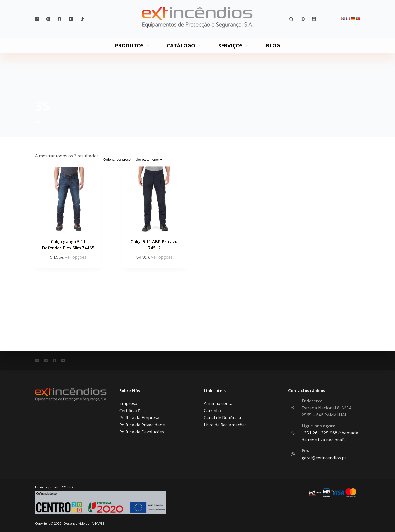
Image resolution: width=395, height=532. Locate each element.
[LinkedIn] (37, 19)
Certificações (132, 411)
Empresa (128, 403)
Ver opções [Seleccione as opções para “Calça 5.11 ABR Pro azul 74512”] (162, 257)
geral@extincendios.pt (324, 458)
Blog (273, 45)
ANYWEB (98, 523)
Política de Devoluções (142, 432)
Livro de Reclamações (225, 425)
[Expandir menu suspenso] (148, 46)
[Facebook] (60, 19)
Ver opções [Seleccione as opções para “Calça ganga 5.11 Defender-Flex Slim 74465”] (76, 257)
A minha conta (218, 403)
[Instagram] (48, 19)
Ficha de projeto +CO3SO (54, 487)
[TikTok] (82, 19)
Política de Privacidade (142, 425)
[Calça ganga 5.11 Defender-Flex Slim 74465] (68, 199)
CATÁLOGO (185, 45)
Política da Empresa (139, 418)
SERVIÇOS (234, 45)
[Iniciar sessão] (303, 19)
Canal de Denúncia (222, 418)
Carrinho (212, 411)
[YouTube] (71, 19)
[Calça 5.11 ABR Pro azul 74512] (154, 199)
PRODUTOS (133, 45)
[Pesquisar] (291, 19)
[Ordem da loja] (133, 159)
